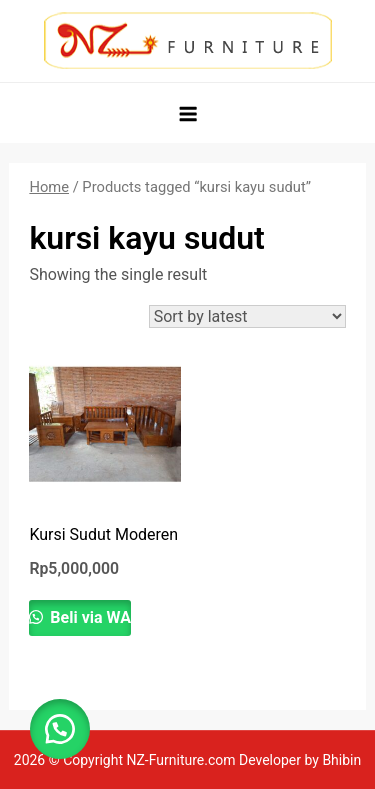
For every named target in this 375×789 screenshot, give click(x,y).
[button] (60, 729)
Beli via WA (88, 617)
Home (49, 187)
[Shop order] (247, 316)
